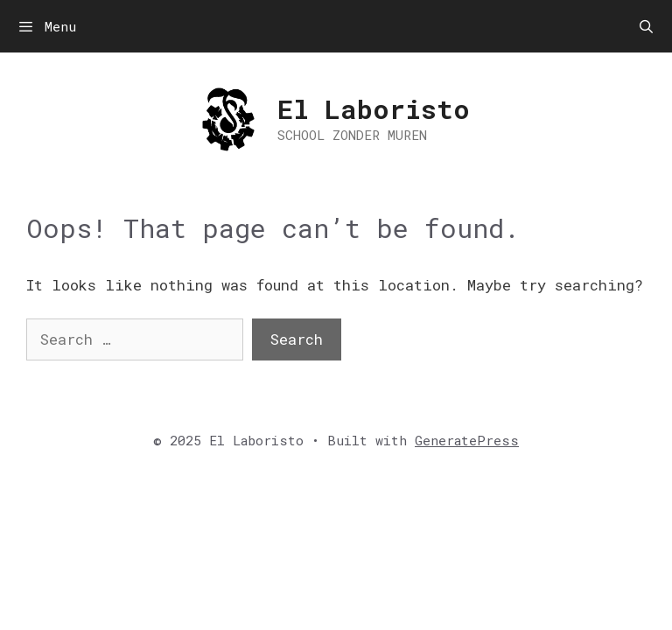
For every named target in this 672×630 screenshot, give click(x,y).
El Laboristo (374, 109)
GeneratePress (467, 440)
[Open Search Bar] (646, 26)
